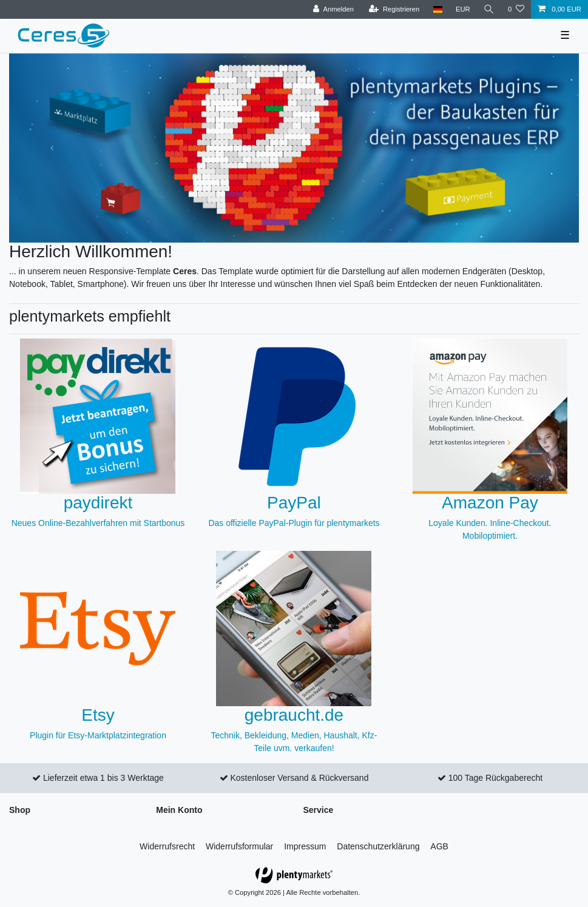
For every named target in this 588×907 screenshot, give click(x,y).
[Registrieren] (394, 9)
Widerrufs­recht (167, 846)
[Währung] (463, 9)
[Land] (437, 9)
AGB (439, 846)
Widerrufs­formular (239, 846)
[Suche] (489, 9)
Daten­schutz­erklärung (378, 846)
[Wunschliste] (516, 9)
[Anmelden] (333, 9)
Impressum (305, 846)
